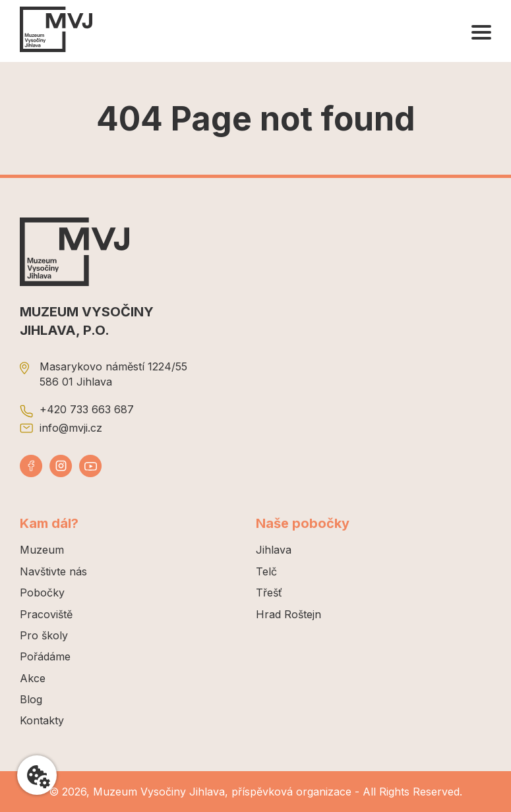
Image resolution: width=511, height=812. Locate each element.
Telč (266, 571)
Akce (33, 678)
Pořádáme (45, 656)
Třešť (269, 593)
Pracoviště (46, 614)
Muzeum (42, 550)
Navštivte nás (53, 571)
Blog (31, 699)
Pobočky (42, 593)
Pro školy (44, 635)
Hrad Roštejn (288, 614)
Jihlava (274, 550)
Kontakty (42, 720)
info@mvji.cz (71, 428)
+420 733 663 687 (87, 409)
